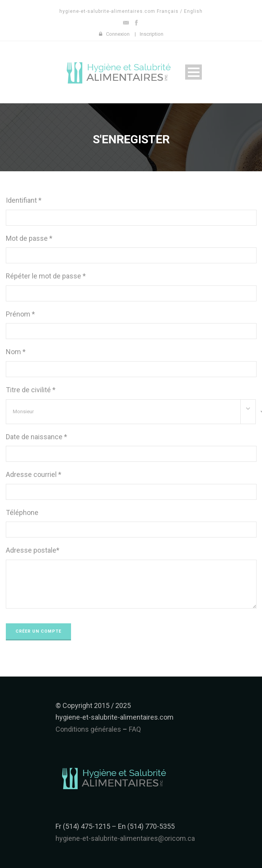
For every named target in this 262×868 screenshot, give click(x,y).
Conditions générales (88, 729)
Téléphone (22, 512)
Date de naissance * (36, 437)
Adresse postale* (33, 550)
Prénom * (20, 314)
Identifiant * (24, 200)
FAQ (135, 729)
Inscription (152, 34)
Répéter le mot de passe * (46, 276)
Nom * (16, 352)
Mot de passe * (29, 238)
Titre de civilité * (31, 390)
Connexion (118, 34)
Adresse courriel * (34, 474)
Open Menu (193, 72)
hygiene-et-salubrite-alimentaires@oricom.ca (125, 838)
